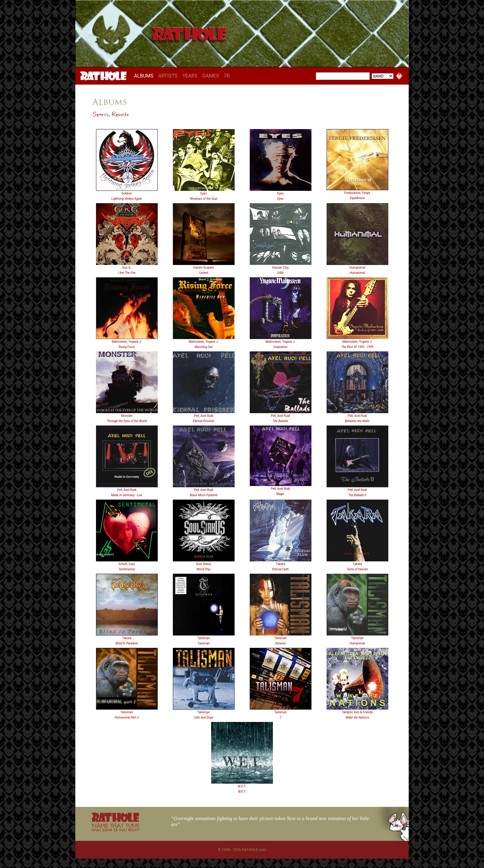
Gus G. (127, 268)
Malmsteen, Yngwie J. (127, 342)
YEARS (190, 76)
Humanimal (357, 268)
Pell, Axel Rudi (203, 416)
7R (227, 76)
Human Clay (281, 268)
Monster (127, 416)
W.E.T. (242, 786)
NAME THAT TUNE (115, 827)
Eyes (204, 193)
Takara (281, 564)
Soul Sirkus (204, 564)
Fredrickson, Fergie (357, 193)
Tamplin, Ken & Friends (357, 712)
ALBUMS (145, 76)
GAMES (211, 76)
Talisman (204, 638)
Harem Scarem (203, 268)
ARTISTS (168, 76)
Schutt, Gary (127, 564)
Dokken (127, 193)
